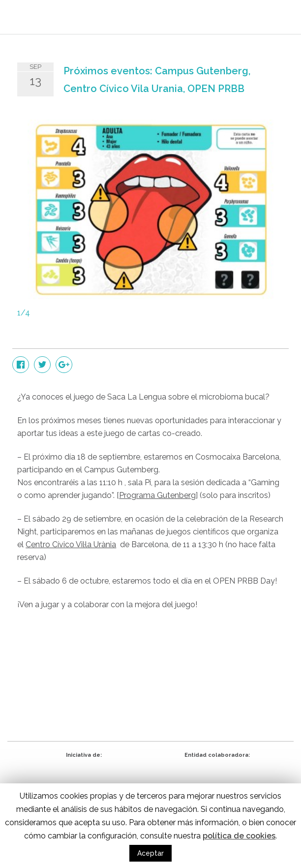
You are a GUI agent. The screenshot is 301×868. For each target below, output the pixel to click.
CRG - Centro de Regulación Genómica (84, 778)
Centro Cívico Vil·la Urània (71, 544)
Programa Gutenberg (157, 495)
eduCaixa (217, 778)
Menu (279, 20)
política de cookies (239, 836)
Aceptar (150, 853)
